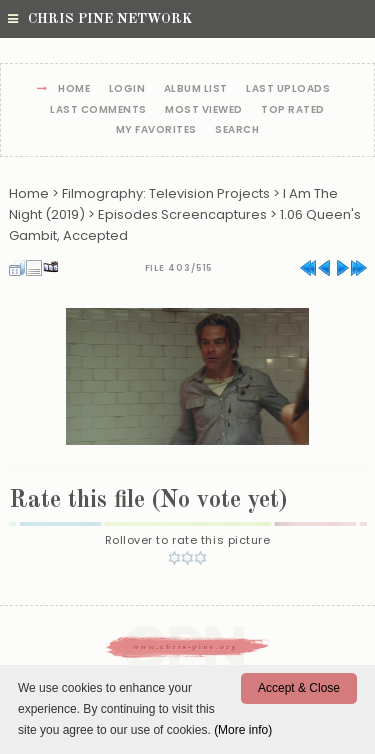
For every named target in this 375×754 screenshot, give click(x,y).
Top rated (293, 110)
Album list (196, 89)
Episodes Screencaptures (182, 214)
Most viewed (204, 110)
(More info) (243, 730)
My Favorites (156, 130)
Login (127, 89)
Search (237, 130)
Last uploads (288, 89)
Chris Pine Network (100, 19)
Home (74, 89)
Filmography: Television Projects (166, 193)
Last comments (98, 110)
